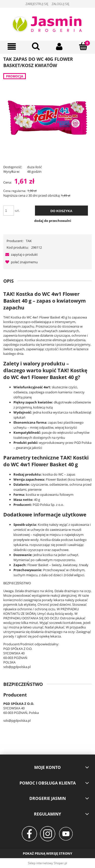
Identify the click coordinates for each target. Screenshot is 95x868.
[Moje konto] (60, 47)
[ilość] (9, 211)
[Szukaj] (36, 46)
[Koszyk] (83, 46)
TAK (29, 241)
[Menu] (12, 47)
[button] (21, 254)
